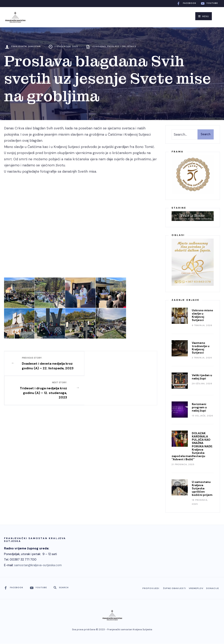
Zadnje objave (185, 300)
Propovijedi (151, 588)
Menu (204, 16)
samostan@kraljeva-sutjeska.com (38, 565)
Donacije (213, 588)
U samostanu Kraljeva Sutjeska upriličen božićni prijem (202, 488)
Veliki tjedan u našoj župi (202, 377)
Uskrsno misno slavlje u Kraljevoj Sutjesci (202, 315)
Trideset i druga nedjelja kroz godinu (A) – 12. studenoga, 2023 (116, 365)
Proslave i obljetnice (122, 46)
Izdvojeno (99, 46)
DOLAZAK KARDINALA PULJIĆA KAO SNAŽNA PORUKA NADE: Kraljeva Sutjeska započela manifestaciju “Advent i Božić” (192, 446)
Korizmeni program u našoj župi (199, 407)
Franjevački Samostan (26, 46)
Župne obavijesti (175, 588)
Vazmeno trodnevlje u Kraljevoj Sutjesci (201, 348)
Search (206, 134)
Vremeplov (196, 588)
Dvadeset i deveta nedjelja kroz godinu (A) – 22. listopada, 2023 (46, 365)
